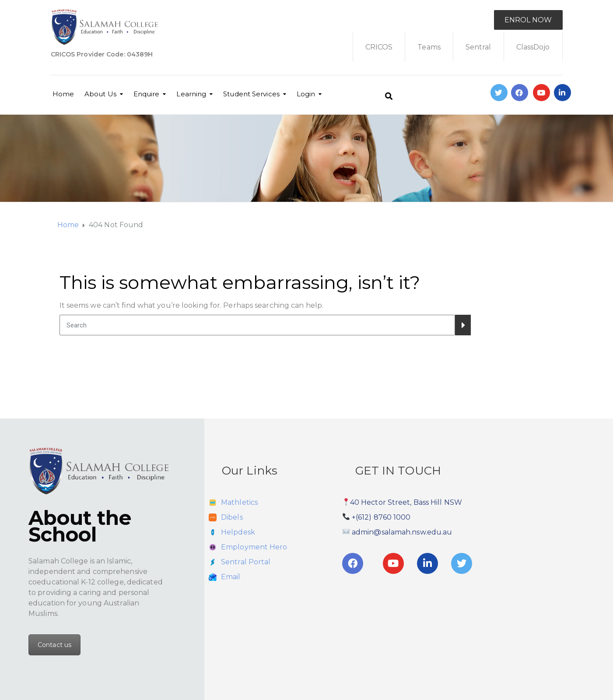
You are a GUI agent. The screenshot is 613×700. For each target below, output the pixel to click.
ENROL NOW (528, 20)
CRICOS (379, 47)
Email (231, 577)
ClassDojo (533, 47)
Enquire (147, 94)
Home (63, 94)
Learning (191, 94)
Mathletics (239, 502)
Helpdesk (238, 532)
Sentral (478, 47)
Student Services (251, 94)
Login (306, 94)
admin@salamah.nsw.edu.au (402, 532)
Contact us (54, 645)
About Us (100, 94)
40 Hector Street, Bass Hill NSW (406, 502)
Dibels (232, 517)
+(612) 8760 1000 (381, 517)
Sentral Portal (246, 562)
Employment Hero (254, 547)
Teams (429, 47)
